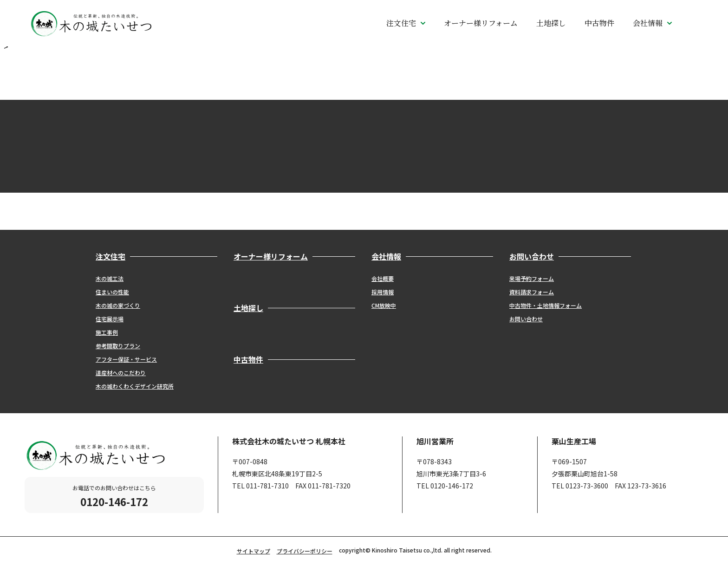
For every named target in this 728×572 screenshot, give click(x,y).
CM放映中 (384, 305)
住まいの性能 (112, 292)
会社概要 (383, 278)
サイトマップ (253, 551)
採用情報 (383, 292)
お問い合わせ (526, 319)
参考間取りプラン (118, 346)
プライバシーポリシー (305, 551)
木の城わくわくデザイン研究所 (135, 386)
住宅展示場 (110, 319)
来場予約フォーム (532, 278)
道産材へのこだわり (121, 373)
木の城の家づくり (118, 305)
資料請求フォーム (532, 292)
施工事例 (107, 332)
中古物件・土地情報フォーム (546, 305)
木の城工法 (110, 278)
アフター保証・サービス (126, 359)
